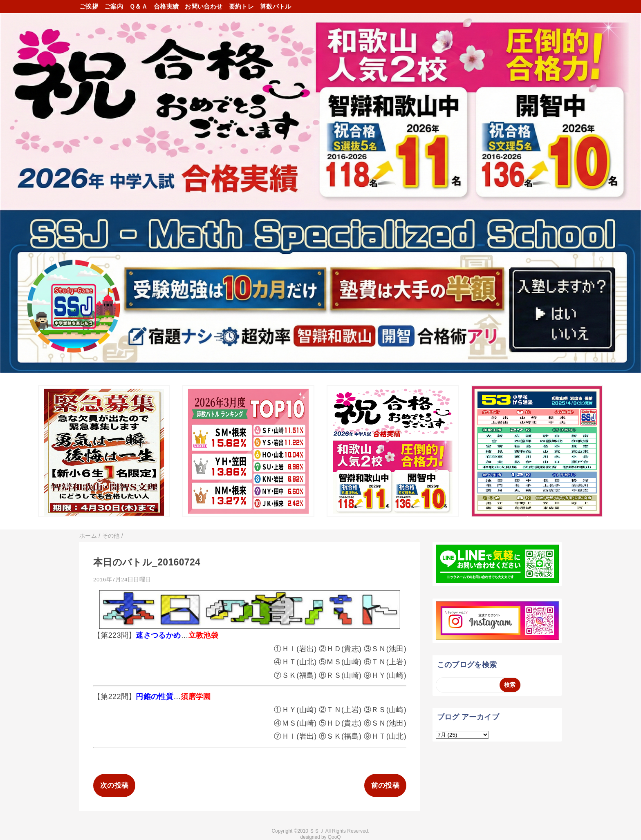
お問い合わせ (204, 6)
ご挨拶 (89, 6)
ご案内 (114, 6)
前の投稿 (385, 785)
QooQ (334, 837)
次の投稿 (114, 785)
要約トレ (241, 6)
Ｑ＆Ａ (138, 6)
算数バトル (276, 6)
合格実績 (166, 6)
